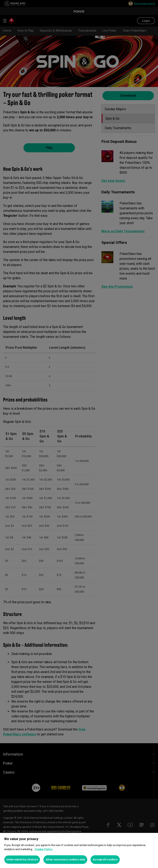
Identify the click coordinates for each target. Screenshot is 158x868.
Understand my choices (22, 859)
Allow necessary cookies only (65, 859)
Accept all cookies (105, 859)
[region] (79, 850)
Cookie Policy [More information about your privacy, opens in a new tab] (44, 849)
